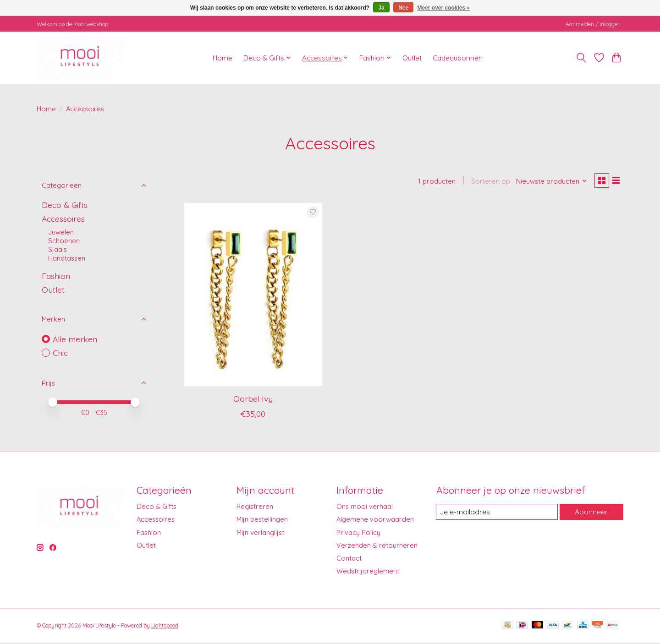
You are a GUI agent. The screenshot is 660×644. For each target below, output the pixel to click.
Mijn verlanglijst (260, 534)
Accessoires (63, 218)
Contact (349, 559)
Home (223, 58)
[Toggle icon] (581, 58)
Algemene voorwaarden (375, 521)
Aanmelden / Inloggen (593, 24)
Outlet (412, 58)
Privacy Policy (358, 534)
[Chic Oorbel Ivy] (253, 296)
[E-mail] (496, 513)
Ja (381, 8)
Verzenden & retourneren (377, 547)
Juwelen (61, 232)
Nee (403, 8)
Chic (60, 353)
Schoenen (64, 241)
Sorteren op (487, 182)
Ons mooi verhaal (365, 508)
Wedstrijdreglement (368, 572)
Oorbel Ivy (253, 400)
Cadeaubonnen (458, 58)
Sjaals (58, 249)
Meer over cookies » (444, 8)
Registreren (255, 508)
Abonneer (591, 513)
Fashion (56, 276)
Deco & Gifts (65, 205)
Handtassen (67, 258)
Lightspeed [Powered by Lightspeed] (165, 627)
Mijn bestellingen (262, 521)
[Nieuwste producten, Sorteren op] (549, 182)
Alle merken (75, 339)
